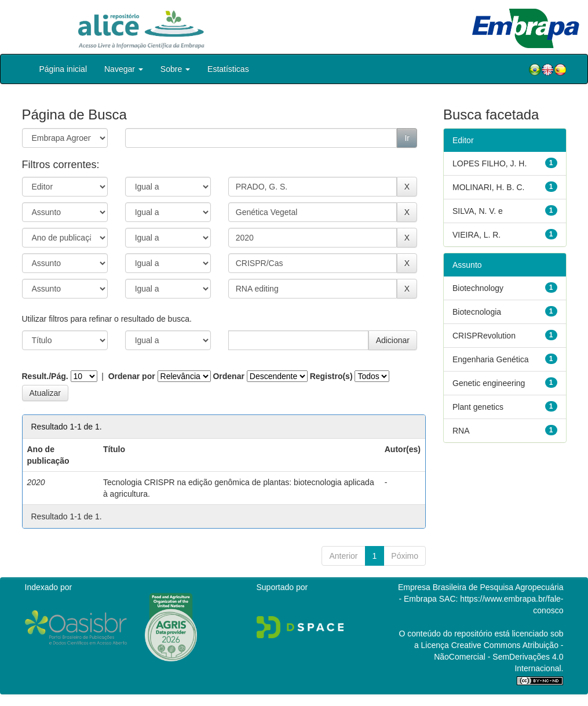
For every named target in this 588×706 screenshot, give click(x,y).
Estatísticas (228, 69)
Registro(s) (331, 376)
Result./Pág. (45, 376)
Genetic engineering (489, 383)
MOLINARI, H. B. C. (488, 187)
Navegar (124, 69)
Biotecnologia (477, 312)
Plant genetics (478, 407)
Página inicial (63, 69)
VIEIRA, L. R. (476, 235)
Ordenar (228, 376)
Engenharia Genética (491, 359)
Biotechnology (478, 288)
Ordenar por (132, 376)
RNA (461, 431)
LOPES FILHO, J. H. (490, 163)
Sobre (175, 69)
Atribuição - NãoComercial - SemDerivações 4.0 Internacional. (498, 657)
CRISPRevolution (484, 336)
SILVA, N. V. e (478, 211)
